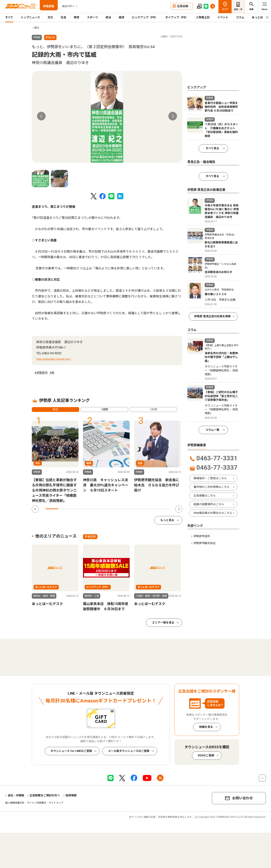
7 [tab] (127, 509)
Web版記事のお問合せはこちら (213, 513)
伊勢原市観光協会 (204, 543)
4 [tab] (89, 509)
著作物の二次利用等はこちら (212, 487)
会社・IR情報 (16, 795)
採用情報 (71, 795)
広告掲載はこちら (205, 496)
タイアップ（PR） (177, 17)
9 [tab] (152, 509)
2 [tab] (64, 509)
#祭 (52, 373)
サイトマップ (56, 803)
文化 (50, 17)
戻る (37, 28)
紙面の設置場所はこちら (209, 504)
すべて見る (212, 148)
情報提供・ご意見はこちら (210, 478)
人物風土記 (203, 17)
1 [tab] (52, 509)
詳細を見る (206, 727)
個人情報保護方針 (15, 803)
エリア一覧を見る (163, 623)
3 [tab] (77, 509)
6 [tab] (114, 509)
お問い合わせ (242, 798)
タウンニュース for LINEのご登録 (71, 751)
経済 (122, 17)
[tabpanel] (107, 117)
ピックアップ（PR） (145, 17)
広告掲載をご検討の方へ (45, 795)
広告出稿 (183, 6)
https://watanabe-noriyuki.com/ (53, 359)
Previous (41, 116)
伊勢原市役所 (202, 536)
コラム (240, 17)
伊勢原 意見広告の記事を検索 (212, 316)
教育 (77, 17)
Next (173, 116)
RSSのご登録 (206, 755)
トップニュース (30, 17)
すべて (9, 17)
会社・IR (238, 9)
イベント (223, 17)
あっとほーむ (260, 17)
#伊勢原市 (41, 373)
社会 (63, 17)
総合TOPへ (68, 6)
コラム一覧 (212, 430)
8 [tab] (139, 509)
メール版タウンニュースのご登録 (129, 751)
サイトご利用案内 (37, 803)
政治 (108, 17)
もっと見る (167, 520)
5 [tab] (102, 509)
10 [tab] (164, 509)
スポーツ (92, 17)
